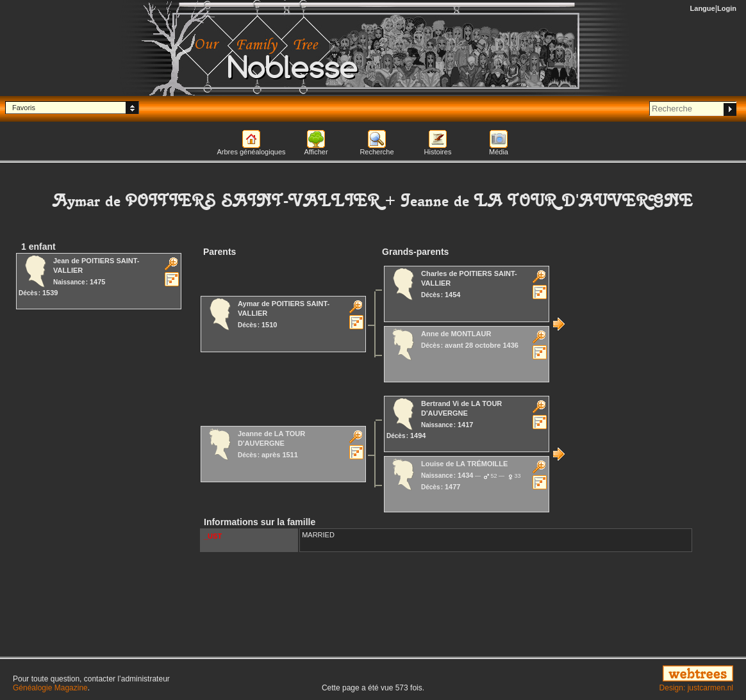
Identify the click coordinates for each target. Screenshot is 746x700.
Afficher (316, 152)
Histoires (438, 152)
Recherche (377, 152)
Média (499, 152)
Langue (703, 8)
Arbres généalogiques (251, 152)
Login (727, 8)
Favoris (24, 108)
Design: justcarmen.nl (696, 688)
